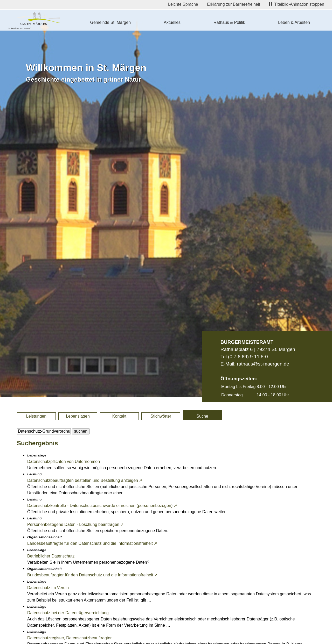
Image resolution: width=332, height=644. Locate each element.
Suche (202, 416)
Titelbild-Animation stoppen (297, 4)
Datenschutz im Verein (48, 588)
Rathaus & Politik (229, 22)
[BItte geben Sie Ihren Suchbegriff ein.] (44, 431)
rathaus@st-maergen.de (263, 364)
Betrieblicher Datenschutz (51, 556)
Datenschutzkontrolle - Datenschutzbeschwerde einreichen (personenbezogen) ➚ (102, 506)
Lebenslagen (78, 416)
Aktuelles (172, 22)
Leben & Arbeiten (294, 22)
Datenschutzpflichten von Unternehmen (64, 461)
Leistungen (36, 416)
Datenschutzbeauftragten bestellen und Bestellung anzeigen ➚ (85, 480)
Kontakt (119, 416)
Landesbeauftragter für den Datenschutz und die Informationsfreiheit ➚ (92, 543)
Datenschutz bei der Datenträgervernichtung (68, 613)
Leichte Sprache (183, 4)
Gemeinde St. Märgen (111, 22)
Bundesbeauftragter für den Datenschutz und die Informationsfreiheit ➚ (92, 575)
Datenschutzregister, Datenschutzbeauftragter (70, 638)
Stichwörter (161, 416)
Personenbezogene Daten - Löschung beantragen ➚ (75, 524)
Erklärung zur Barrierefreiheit (234, 4)
